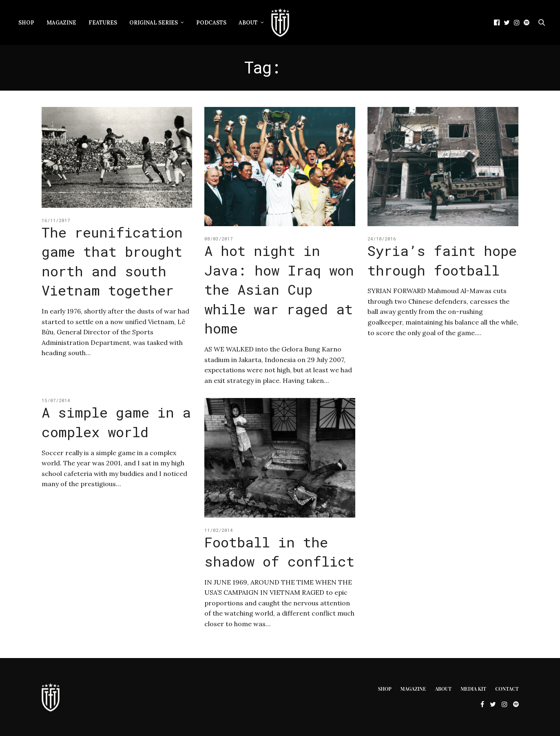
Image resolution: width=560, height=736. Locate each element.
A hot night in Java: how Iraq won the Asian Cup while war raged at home (279, 289)
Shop (26, 23)
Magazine (61, 23)
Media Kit (473, 689)
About (248, 23)
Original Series (154, 23)
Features (103, 23)
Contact (507, 689)
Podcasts (211, 23)
